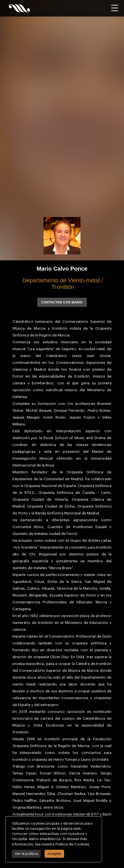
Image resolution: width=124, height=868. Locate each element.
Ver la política (25, 854)
